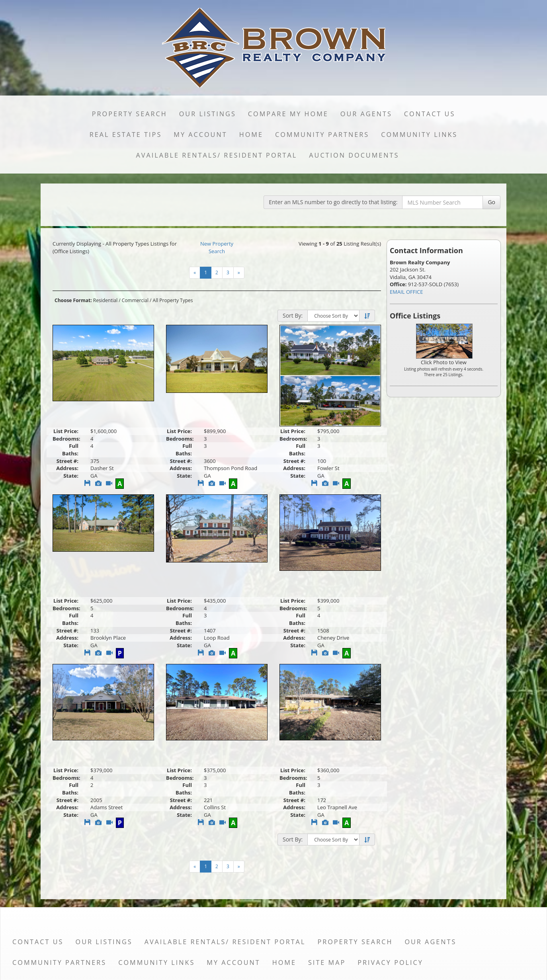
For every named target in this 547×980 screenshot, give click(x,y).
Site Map (327, 962)
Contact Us (430, 114)
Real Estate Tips (126, 135)
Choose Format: (73, 300)
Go (491, 202)
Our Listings (208, 114)
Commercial (135, 300)
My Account (200, 135)
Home (251, 135)
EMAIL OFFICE (406, 292)
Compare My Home (288, 114)
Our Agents (366, 114)
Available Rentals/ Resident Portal (217, 155)
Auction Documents (354, 155)
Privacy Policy (390, 962)
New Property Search (217, 247)
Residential (105, 300)
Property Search (130, 114)
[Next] (239, 273)
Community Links (419, 135)
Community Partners (322, 135)
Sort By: (293, 315)
